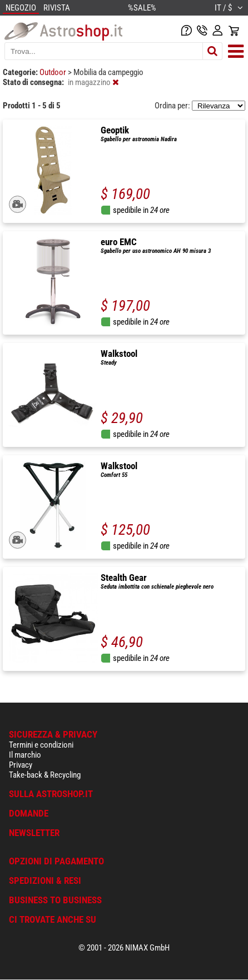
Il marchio (25, 755)
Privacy (21, 765)
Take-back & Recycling (45, 775)
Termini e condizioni (41, 745)
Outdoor (54, 72)
